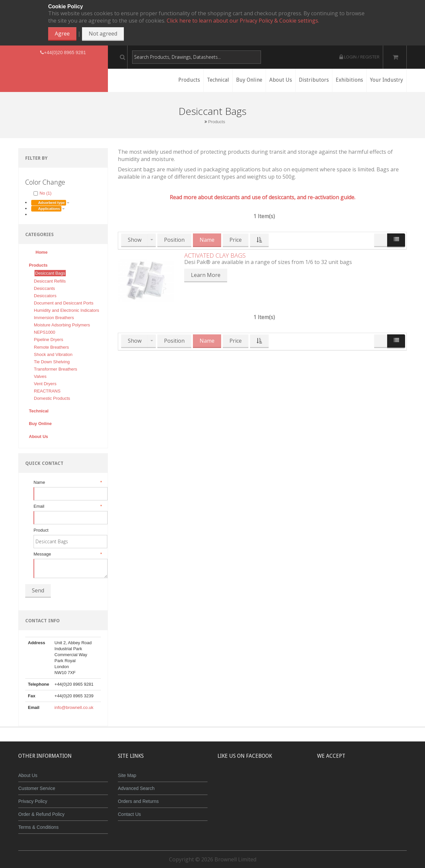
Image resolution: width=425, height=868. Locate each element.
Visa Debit (392, 780)
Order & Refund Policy (41, 814)
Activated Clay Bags (215, 255)
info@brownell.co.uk (74, 707)
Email (67, 506)
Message (67, 554)
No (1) (42, 193)
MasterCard (331, 780)
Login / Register (359, 57)
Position (174, 240)
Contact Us (129, 814)
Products (217, 122)
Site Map (127, 775)
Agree (62, 34)
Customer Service (37, 788)
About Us (28, 775)
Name (67, 482)
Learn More (206, 275)
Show (135, 240)
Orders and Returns (138, 801)
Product (41, 530)
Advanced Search (136, 788)
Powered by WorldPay (362, 797)
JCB (351, 780)
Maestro (371, 780)
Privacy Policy (33, 801)
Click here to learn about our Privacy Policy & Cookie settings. (243, 21)
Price (236, 240)
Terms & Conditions (38, 827)
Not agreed (103, 34)
